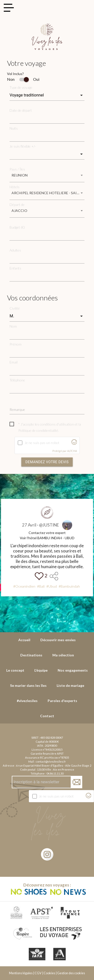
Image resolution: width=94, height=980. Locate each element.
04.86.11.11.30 (55, 773)
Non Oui (23, 79)
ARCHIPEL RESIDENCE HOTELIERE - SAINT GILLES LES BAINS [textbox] (48, 193)
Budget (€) (17, 227)
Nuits (14, 128)
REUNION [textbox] (20, 175)
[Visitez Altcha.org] (74, 443)
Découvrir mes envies (58, 640)
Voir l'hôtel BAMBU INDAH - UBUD (47, 538)
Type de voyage (21, 87)
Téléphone (17, 380)
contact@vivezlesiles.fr (51, 761)
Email (14, 362)
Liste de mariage (70, 685)
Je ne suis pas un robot (42, 443)
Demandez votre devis (47, 462)
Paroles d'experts (62, 701)
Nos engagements (73, 670)
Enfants (15, 268)
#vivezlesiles (27, 701)
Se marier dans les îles (28, 685)
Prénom (16, 344)
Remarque (17, 409)
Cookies (49, 973)
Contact (47, 716)
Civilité (15, 308)
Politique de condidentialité (38, 430)
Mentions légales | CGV (25, 973)
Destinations (31, 655)
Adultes (15, 250)
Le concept (15, 670)
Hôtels (15, 187)
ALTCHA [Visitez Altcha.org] (72, 451)
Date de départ (21, 110)
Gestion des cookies (71, 973)
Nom (13, 326)
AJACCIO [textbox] (19, 211)
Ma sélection (63, 655)
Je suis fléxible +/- (23, 146)
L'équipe (41, 670)
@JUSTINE (49, 525)
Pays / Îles (17, 169)
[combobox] (47, 177)
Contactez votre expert (47, 533)
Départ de (17, 205)
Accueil (24, 640)
